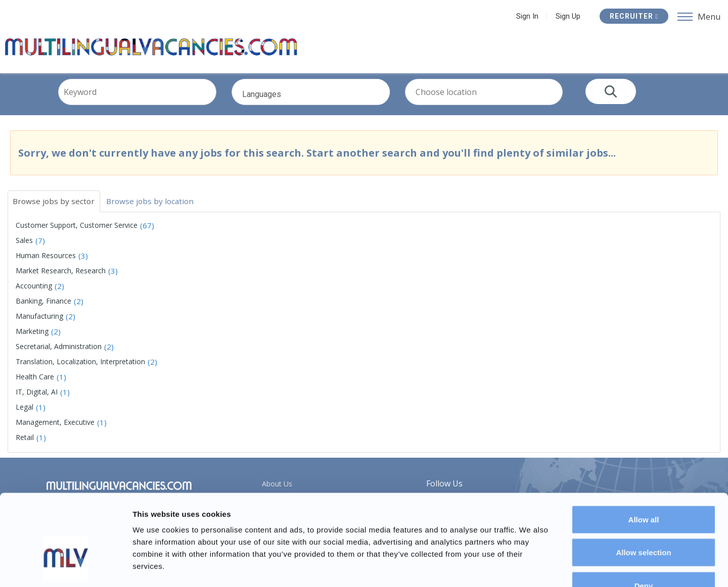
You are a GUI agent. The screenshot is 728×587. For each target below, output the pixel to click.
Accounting (34, 291)
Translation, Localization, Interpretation (80, 367)
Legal (25, 412)
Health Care (35, 382)
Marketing (32, 337)
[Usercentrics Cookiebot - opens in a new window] (65, 567)
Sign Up (568, 16)
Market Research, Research (61, 276)
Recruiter (634, 16)
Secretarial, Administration (59, 352)
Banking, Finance (43, 306)
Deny (644, 521)
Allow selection (643, 488)
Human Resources (46, 261)
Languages (326, 105)
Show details (531, 567)
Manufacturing (39, 322)
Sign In (527, 16)
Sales (24, 246)
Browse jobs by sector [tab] (55, 206)
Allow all (644, 454)
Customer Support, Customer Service (77, 231)
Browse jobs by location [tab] (154, 206)
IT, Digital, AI (37, 397)
